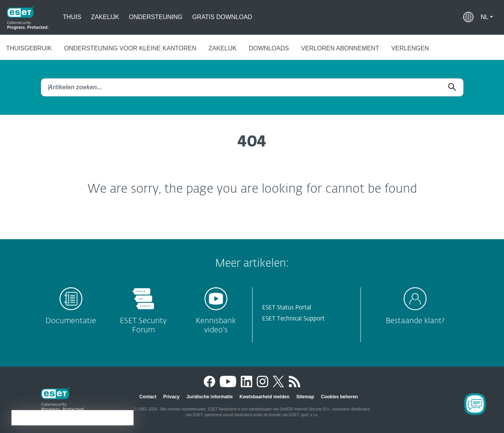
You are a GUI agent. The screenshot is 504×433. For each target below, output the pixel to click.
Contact (148, 397)
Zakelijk (105, 17)
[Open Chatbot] (475, 404)
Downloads (269, 48)
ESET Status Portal (287, 308)
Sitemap (305, 397)
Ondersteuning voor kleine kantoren (130, 48)
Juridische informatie (209, 397)
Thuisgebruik (29, 48)
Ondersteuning (156, 17)
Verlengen (410, 48)
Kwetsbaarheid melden (265, 397)
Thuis (72, 17)
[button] (487, 17)
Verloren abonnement (340, 48)
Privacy (171, 397)
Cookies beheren (339, 397)
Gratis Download (222, 17)
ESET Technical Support (293, 319)
